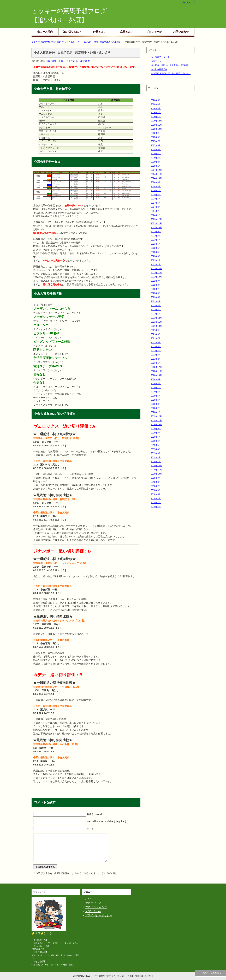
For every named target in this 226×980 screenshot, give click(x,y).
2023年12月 (156, 219)
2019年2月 (156, 457)
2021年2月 (156, 359)
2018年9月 (156, 478)
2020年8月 (156, 384)
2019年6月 (156, 441)
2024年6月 (156, 195)
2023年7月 (156, 240)
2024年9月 (156, 182)
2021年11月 (156, 322)
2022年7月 (156, 289)
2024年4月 (156, 203)
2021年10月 (156, 326)
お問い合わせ (181, 32)
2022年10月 (156, 277)
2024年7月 (156, 191)
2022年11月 (156, 273)
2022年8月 (156, 285)
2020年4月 (156, 400)
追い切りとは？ (72, 32)
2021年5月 (156, 347)
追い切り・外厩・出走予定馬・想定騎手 (68, 61)
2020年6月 (156, 392)
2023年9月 (156, 232)
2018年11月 (156, 470)
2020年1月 (156, 412)
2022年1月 (156, 314)
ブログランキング (96, 907)
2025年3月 (156, 158)
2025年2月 (156, 162)
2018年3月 (156, 503)
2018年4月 (156, 498)
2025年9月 (156, 133)
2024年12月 (156, 170)
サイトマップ (188, 2)
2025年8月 (156, 137)
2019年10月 (156, 425)
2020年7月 (156, 388)
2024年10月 (156, 178)
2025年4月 (156, 154)
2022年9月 (156, 281)
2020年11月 (156, 371)
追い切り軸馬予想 (159, 69)
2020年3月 (156, 404)
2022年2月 (156, 310)
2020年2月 (156, 408)
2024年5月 (156, 199)
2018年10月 (156, 474)
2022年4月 (156, 301)
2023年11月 (156, 223)
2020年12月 (156, 367)
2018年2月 (156, 507)
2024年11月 (156, 174)
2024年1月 (156, 215)
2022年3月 (156, 306)
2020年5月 (156, 396)
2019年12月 (156, 416)
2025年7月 (156, 141)
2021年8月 (156, 334)
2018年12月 (156, 466)
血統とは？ (127, 32)
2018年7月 (156, 486)
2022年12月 (156, 269)
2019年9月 (156, 429)
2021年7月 (156, 338)
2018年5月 (156, 494)
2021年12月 (156, 318)
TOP (88, 899)
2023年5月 (156, 248)
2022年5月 (156, 297)
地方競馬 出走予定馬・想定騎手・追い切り (171, 74)
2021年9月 (156, 330)
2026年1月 (156, 117)
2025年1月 (156, 166)
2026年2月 (156, 113)
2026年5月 (156, 100)
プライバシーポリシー (99, 915)
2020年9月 (156, 379)
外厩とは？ (100, 32)
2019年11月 (156, 420)
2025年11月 (156, 125)
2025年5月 (156, 150)
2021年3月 (156, 355)
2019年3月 (156, 453)
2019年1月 (156, 462)
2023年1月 (156, 264)
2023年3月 (156, 256)
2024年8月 (156, 186)
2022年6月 (156, 293)
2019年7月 (156, 437)
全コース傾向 (45, 32)
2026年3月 (156, 108)
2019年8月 (156, 433)
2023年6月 (156, 244)
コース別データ (160, 57)
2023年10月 (156, 228)
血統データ (156, 61)
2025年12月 (156, 121)
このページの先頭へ (211, 973)
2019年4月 (156, 449)
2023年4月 (156, 252)
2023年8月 (156, 236)
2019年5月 (156, 445)
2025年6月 (156, 145)
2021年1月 (156, 363)
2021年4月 (156, 351)
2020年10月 (156, 375)
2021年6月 (156, 342)
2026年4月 (156, 104)
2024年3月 (156, 207)
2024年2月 (156, 211)
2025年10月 (156, 129)
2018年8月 (156, 482)
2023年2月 (156, 260)
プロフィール (154, 32)
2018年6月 (156, 490)
